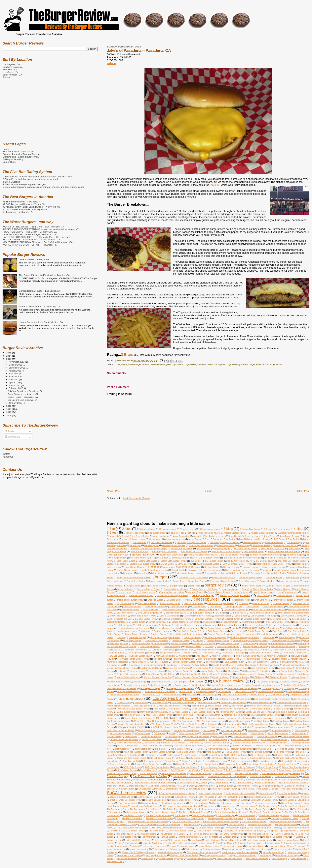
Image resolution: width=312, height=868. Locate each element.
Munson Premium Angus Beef (132, 724)
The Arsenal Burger (268, 806)
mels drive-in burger (285, 712)
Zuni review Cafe (115, 862)
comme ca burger (261, 603)
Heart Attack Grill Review (294, 653)
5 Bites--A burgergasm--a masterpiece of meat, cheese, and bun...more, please (43, 187)
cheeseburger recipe (241, 600)
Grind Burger (249, 644)
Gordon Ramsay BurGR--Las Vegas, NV (40, 291)
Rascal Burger (171, 761)
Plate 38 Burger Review (236, 752)
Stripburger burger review (174, 803)
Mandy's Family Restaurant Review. (264, 706)
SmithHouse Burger (198, 789)
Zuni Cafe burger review (257, 859)
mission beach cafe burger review (271, 718)
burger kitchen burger (289, 581)
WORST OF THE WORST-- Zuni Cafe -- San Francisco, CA (33, 227)
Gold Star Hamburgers (216, 637)
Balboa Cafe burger (252, 542)
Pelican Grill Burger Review (268, 746)
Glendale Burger (137, 637)
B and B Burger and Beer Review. (255, 539)
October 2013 (16, 365)
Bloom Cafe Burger (148, 561)
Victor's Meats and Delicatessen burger (203, 849)
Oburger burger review (121, 733)
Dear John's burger (125, 613)
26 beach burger (187, 529)
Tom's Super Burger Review (259, 840)
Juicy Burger (266, 671)
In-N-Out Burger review (290, 662)
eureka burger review (158, 622)
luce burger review (263, 699)
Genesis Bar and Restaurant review (224, 634)
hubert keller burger (159, 662)
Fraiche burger (237, 631)
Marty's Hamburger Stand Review (156, 712)
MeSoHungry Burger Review (159, 715)
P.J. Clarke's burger (218, 740)
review (170, 764)
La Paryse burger (159, 685)
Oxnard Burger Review (195, 740)
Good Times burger (132, 640)
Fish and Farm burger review (283, 625)
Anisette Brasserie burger (236, 533)
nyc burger (209, 730)
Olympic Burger (220, 737)
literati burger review (173, 695)
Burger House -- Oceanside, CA (23, 397)
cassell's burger (241, 592)
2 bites (127, 529)
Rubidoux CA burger (246, 767)
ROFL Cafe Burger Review (157, 767)
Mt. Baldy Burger (262, 721)
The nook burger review (286, 825)
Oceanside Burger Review (235, 733)
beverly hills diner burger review (202, 555)
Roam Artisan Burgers (232, 764)
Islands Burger (202, 665)
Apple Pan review (181, 536)
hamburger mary (186, 650)
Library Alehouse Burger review (125, 695)
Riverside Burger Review (207, 764)
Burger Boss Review (136, 581)
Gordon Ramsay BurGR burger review (250, 640)
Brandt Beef (178, 570)
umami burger (187, 846)
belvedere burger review (245, 549)
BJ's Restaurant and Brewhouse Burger (242, 558)
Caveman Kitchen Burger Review (172, 596)
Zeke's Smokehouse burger (200, 859)
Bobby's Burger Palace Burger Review (274, 564)
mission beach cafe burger (239, 718)
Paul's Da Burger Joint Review (156, 746)
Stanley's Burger (206, 797)
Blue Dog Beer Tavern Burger (292, 561)
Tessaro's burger (228, 806)
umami (173, 846)
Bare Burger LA (151, 545)
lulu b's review (141, 703)
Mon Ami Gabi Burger (183, 721)
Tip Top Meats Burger (250, 837)
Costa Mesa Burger (178, 607)
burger (124, 364)
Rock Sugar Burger (287, 764)
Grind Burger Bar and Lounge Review (276, 644)
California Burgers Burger (149, 589)
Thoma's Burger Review (190, 837)
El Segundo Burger (279, 619)
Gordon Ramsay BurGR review (286, 640)
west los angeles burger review (240, 852)
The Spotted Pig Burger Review (281, 831)
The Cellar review (301, 809)
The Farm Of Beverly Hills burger (266, 812)
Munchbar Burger (281, 721)
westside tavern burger (273, 852)
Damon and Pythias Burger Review (268, 610)
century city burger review (235, 595)
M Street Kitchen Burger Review (292, 703)
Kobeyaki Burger (299, 677)
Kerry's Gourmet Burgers (128, 677)
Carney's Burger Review (219, 592)
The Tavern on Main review (231, 834)
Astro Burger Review (289, 536)
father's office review (206, 625)
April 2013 (14, 382)
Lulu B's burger (124, 703)
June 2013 (14, 376)
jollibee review (250, 671)
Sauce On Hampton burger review (261, 780)
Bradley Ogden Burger (127, 570)
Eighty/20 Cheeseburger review (176, 619)
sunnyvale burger (243, 803)
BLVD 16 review (185, 564)
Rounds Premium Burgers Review (217, 767)
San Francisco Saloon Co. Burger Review (227, 777)
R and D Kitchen (283, 755)
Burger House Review (159, 581)
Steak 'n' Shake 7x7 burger (297, 797)
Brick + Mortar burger (161, 573)
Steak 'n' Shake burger (156, 800)
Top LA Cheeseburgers (128, 843)
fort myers (145, 631)
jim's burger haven (239, 668)
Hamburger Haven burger (136, 650)
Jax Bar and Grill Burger (152, 668)
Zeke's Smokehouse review (229, 859)
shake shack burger (116, 786)
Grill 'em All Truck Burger (204, 644)
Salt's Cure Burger (149, 774)
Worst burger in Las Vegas (287, 855)
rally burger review (198, 758)
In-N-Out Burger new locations (262, 662)
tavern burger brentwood (188, 806)
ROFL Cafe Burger (132, 767)
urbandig (302, 846)
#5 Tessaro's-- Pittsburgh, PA (18, 212)
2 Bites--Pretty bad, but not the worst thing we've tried (30, 179)
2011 (9, 409)
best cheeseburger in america (284, 551)
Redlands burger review (242, 761)
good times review (180, 640)
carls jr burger (124, 592)
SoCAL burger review (272, 364)
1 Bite (111, 529)
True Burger (206, 843)
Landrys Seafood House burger (225, 685)
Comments (12, 437)
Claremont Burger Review (221, 603)
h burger (209, 647)
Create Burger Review (273, 607)
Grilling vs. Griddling (13, 159)
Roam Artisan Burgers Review (260, 764)
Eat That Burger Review (146, 619)
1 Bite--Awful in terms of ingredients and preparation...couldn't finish (38, 177)
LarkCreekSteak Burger (295, 685)
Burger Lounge (133, 586)
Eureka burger (138, 622)
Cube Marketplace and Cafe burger (178, 610)
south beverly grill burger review (241, 793)
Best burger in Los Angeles (194, 552)
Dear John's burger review (150, 613)
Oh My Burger (257, 733)
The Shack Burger (157, 831)
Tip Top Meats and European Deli (220, 837)
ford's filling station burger (295, 628)
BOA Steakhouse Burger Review (238, 564)
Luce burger (245, 699)
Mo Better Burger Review (119, 721)
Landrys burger (199, 685)
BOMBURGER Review (190, 567)
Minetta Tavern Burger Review (138, 718)
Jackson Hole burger (247, 665)
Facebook (8, 457)
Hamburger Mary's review (209, 650)
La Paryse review (180, 685)
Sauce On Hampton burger (229, 780)
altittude (191, 533)
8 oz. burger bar (176, 533)
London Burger (257, 695)
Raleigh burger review (161, 758)
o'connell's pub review (258, 730)
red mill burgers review (216, 761)
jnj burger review (138, 671)
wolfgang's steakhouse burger (243, 855)
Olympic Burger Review (242, 737)
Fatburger (167, 625)
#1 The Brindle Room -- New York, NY (22, 202)
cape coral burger (230, 589)
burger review (217, 585)
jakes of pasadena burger (154, 364)
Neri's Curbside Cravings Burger (260, 724)
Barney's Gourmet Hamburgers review (149, 549)
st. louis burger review (185, 797)
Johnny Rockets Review (211, 671)
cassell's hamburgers (288, 592)
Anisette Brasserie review (263, 533)
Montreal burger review (239, 721)
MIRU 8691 (162, 718)
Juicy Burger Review (285, 671)
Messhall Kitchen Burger (235, 715)
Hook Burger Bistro (230, 659)
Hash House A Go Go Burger (256, 650)
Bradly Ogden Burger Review (154, 570)
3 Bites (127, 355)
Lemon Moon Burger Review (271, 691)
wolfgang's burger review (214, 855)
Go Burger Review (193, 637)
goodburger (198, 640)
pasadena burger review (250, 364)
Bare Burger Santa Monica (201, 545)
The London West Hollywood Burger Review (160, 825)
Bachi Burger (140, 542)
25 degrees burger (147, 529)
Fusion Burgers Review (136, 634)
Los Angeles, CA (11, 64)
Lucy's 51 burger (283, 699)
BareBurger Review (261, 545)
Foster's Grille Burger (186, 631)
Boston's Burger (212, 567)
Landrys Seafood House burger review (262, 685)
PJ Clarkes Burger (265, 749)
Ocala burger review (188, 733)
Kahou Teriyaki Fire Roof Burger (161, 674)
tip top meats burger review (276, 837)
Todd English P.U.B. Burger (138, 840)
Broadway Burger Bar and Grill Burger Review (226, 573)
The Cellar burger (281, 809)
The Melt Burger (191, 825)
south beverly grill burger (211, 793)
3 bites (117, 364)
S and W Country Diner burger (121, 774)
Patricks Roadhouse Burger (216, 743)
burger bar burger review (251, 578)
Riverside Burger (184, 764)
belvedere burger (222, 549)
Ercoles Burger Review (117, 622)
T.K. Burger (168, 806)
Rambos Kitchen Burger (261, 758)
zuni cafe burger (280, 859)
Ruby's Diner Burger (268, 767)
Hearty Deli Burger (115, 656)
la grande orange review (136, 685)
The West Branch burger (259, 834)
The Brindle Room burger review (205, 809)
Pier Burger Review (217, 749)
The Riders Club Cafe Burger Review (127, 831)
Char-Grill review (284, 596)
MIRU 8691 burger (182, 718)
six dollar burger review (272, 786)
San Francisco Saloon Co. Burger (189, 777)
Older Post (303, 491)
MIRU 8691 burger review (209, 718)
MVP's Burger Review (160, 724)
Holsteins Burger (161, 659)
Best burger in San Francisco (226, 552)
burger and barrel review (224, 578)
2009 (9, 415)
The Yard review (149, 837)
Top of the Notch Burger (153, 843)
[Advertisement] (179, 485)
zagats (180, 859)
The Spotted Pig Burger (252, 831)
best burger (294, 548)
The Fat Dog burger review (158, 815)
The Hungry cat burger (257, 818)
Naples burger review (231, 724)
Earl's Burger (241, 616)
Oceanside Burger (210, 733)
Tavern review (210, 806)
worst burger (266, 855)
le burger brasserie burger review (160, 691)
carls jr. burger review (145, 592)
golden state (269, 637)
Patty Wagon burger (278, 743)
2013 (9, 359)
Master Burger (181, 712)
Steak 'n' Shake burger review (184, 800)
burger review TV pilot (280, 586)
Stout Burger (288, 800)
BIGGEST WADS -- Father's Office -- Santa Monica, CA (31, 239)
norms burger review (281, 727)
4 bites (298, 529)
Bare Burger (135, 545)
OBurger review (143, 733)
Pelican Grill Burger (242, 746)
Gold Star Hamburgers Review (245, 637)
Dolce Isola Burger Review (143, 616)
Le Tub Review (224, 691)
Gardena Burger (158, 634)
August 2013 (15, 371)
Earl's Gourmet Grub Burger (264, 616)
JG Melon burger (200, 668)
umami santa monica (233, 846)
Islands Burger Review (223, 665)
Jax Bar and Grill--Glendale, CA (23, 400)
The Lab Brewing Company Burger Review (148, 822)
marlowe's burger (282, 709)
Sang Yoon (139, 780)
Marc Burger (159, 709)
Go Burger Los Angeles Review (165, 637)
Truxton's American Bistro (250, 843)
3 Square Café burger (250, 529)
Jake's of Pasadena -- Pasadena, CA (25, 391)
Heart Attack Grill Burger (233, 653)
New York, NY (10, 69)
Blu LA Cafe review (265, 561)
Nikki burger (216, 727)
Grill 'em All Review (179, 644)
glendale (121, 637)
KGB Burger (259, 677)
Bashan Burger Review (182, 549)
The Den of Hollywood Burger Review (228, 812)
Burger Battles (293, 578)
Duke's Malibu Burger (170, 616)
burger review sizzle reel (254, 586)
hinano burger (185, 656)
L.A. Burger (180, 682)
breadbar (267, 570)
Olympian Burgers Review (197, 737)
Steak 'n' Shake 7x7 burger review (126, 800)
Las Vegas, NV (10, 72)
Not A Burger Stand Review (186, 730)
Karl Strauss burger (285, 674)
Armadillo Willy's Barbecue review (244, 536)
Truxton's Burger (272, 843)
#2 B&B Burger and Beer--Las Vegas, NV (24, 204)
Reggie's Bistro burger (120, 764)
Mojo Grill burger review (158, 721)
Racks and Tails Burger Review (132, 758)
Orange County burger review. (124, 740)
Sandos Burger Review (261, 777)
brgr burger (128, 573)
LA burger (197, 681)
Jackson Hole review (269, 665)
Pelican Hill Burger (292, 746)
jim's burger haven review (263, 668)
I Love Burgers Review (234, 662)
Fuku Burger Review (297, 631)
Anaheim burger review (209, 533)
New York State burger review (164, 727)
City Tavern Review (147, 603)
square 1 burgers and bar (122, 797)
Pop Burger (135, 755)
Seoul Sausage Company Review (192, 783)
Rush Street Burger (213, 770)
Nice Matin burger (199, 727)
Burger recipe (194, 586)
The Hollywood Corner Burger (190, 818)
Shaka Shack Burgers (265, 783)
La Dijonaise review (288, 682)
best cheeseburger (254, 551)
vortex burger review (283, 849)
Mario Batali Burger (261, 709)
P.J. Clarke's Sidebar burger (244, 740)
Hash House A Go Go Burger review (290, 650)
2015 (9, 353)
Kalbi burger (227, 674)
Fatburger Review (183, 625)
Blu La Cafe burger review (240, 561)
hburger (152, 653)
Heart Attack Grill (210, 653)
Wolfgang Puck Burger (156, 855)
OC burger (159, 733)
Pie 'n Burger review (180, 749)
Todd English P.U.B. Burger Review (171, 840)
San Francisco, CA (12, 75)
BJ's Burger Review (210, 558)
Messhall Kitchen (212, 715)
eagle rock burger (223, 616)
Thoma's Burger (168, 837)
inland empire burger (153, 665)
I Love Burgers (213, 662)
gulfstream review (193, 647)
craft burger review (234, 607)
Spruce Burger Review (287, 793)
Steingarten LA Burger (237, 800)
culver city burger (208, 609)
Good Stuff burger (287, 637)
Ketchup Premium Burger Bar (157, 677)
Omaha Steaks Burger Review (295, 737)
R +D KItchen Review (261, 755)
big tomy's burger (295, 555)
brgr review (142, 573)
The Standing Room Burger (172, 834)
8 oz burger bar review (134, 533)
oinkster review (114, 737)
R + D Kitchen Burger (237, 755)
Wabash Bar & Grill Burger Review (138, 852)
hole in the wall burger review (250, 656)
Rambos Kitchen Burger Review (291, 758)
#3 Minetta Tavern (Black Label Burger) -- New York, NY (31, 207)
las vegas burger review (180, 688)
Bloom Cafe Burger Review (174, 561)
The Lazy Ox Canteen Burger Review (220, 822)
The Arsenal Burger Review (293, 806)
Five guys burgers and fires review (134, 628)
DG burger (221, 613)
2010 (9, 412)
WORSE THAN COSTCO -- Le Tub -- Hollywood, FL (30, 245)
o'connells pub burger (281, 730)
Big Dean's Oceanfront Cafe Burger (266, 555)
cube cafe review (150, 610)
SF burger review (220, 782)
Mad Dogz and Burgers (145, 706)
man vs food (238, 706)
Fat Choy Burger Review (147, 625)
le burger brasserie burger (129, 691)
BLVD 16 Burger (167, 564)
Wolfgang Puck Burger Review (184, 855)
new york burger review (131, 727)
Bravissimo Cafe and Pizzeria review (242, 570)
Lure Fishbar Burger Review (234, 703)
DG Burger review (238, 613)
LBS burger (289, 688)
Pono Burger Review (117, 755)
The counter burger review (163, 812)
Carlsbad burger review (171, 592)
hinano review (202, 656)
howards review (139, 662)
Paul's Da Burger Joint (128, 746)
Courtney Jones (199, 607)
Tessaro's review (247, 806)
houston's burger (279, 659)
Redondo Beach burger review (295, 761)
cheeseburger (135, 364)
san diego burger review (246, 774)
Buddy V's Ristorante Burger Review (134, 578)
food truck (274, 628)
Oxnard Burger (173, 740)
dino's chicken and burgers (262, 613)
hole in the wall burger (222, 656)
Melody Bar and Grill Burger (229, 712)
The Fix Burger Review (203, 815)
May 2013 (14, 379)
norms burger (261, 727)
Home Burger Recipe (208, 659)
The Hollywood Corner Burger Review (225, 818)
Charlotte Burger (155, 600)
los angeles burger (131, 699)
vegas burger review (116, 849)
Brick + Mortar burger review (188, 573)
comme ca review (281, 603)
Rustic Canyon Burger (265, 770)
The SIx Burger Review (208, 831)
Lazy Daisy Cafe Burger (212, 688)
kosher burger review (160, 682)
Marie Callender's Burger (203, 709)
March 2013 (15, 385)
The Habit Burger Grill (132, 818)
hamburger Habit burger (228, 647)
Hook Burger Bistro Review (255, 659)
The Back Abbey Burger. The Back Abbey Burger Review (133, 809)
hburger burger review (170, 653)
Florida (235, 628)
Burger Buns (9, 162)
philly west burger (123, 749)
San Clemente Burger (201, 774)
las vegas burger (150, 688)
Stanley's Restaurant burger (231, 797)
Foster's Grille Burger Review (213, 631)
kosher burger (140, 682)
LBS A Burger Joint (271, 688)
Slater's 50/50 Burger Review (121, 789)
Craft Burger (215, 607)
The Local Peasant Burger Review (286, 822)
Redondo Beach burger (267, 761)
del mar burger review (176, 613)
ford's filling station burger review (122, 631)
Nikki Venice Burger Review (239, 727)
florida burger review (253, 628)
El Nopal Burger (232, 619)
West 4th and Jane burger (170, 852)
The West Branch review (286, 834)
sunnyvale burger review (266, 803)
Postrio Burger (173, 755)
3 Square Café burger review (277, 529)
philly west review (143, 749)
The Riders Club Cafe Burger (296, 828)
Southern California (13, 67)
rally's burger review (237, 758)
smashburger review (176, 789)
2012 (9, 406)
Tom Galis (196, 840)
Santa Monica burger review (195, 779)
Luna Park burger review (183, 703)
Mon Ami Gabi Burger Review (211, 721)
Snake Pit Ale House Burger (255, 789)
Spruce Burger (266, 793)
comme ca (244, 603)
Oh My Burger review (278, 733)
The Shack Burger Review (181, 831)
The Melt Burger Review (214, 825)
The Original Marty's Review (208, 828)
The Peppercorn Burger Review (264, 828)
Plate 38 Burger (214, 752)
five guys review (191, 628)
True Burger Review (225, 843)
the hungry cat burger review (285, 818)
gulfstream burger (172, 647)
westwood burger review (129, 855)
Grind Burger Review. (150, 647)
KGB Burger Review (278, 677)
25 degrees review (168, 529)
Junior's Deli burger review (129, 674)
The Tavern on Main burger (202, 834)
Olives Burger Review (151, 737)
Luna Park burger (159, 703)
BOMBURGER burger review (162, 567)
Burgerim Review (125, 589)
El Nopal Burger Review (255, 619)
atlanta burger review (175, 539)
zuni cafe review (299, 859)
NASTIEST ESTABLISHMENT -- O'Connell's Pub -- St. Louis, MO (36, 237)
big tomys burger (138, 558)
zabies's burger (148, 859)
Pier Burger (199, 749)
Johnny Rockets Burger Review (182, 671)
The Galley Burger (226, 815)
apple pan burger (161, 536)
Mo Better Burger (298, 718)
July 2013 (14, 374)
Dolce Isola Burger (119, 616)
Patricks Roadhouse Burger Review (249, 743)
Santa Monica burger (160, 779)
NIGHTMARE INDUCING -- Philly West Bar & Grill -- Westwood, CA (38, 242)
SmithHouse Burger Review (224, 789)
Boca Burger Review (134, 567)
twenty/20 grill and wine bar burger (150, 846)
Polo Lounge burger (259, 752)
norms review (300, 727)
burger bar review (274, 578)
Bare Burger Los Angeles (174, 545)
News (184, 727)
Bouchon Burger (250, 567)
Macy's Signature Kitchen (118, 706)
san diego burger (223, 774)
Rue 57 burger (178, 770)
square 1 (305, 793)
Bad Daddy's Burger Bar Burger (191, 542)
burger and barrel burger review (194, 578)
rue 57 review (194, 770)
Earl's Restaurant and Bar (119, 619)
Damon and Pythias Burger (236, 610)
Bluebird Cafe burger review (143, 564)
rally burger (180, 758)
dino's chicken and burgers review (294, 613)
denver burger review (201, 613)
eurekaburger (209, 622)
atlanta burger (155, 539)
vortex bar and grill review (258, 849)
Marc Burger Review (178, 709)
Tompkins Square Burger (288, 840)
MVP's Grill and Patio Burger (187, 724)
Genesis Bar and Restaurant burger (187, 634)
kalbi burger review (245, 674)
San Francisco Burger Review (150, 776)
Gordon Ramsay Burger (218, 640)
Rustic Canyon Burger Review (292, 770)
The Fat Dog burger (133, 815)
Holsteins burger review (183, 659)
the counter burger (136, 812)
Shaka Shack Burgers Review (292, 783)
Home (209, 491)
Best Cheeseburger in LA (273, 549)
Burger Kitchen (267, 581)
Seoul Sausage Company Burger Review (154, 783)
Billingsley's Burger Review (184, 558)
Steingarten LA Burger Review (265, 800)
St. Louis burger (163, 797)
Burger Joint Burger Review (222, 581)
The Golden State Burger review (274, 815)
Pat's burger (180, 743)
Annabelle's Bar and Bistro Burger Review (130, 536)
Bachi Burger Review (162, 542)
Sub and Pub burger (199, 803)
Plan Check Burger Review (136, 752)
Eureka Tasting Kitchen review (186, 622)
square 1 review (145, 797)
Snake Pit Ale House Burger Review (289, 789)
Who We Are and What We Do (18, 151)
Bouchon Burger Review (273, 567)
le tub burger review (205, 691)
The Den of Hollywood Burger (193, 812)
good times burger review (157, 640)
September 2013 (17, 368)
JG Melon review (219, 668)
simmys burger (226, 786)
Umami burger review (209, 846)
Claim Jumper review (194, 603)
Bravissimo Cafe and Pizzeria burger (205, 570)
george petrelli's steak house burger (262, 634)
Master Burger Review (202, 712)
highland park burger (166, 656)
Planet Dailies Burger (162, 752)
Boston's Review (231, 567)
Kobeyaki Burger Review (118, 682)
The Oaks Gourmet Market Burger (132, 828)
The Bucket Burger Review (257, 809)
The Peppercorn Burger (235, 828)
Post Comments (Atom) (136, 498)
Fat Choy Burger (124, 625)
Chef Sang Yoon (262, 600)
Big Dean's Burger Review (233, 555)
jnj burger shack (156, 671)
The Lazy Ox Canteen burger (185, 822)
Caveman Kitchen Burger (141, 596)
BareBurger (243, 545)
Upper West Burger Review (281, 846)
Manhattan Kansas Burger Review (134, 709)
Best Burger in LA (139, 552)
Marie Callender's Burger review (233, 709)
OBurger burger (302, 730)
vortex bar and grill (234, 849)
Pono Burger (301, 752)
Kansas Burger (265, 674)
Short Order (188, 786)
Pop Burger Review (154, 755)
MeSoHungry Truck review (189, 715)
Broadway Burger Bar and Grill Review (269, 573)
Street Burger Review (128, 803)
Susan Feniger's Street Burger (145, 806)
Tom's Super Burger (234, 840)
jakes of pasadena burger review (181, 364)
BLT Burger (196, 561)
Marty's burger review (126, 712)
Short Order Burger (206, 786)
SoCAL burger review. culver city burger (177, 793)
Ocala (172, 733)
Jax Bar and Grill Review (177, 668)
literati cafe (192, 695)
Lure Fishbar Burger (207, 703)
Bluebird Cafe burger (116, 564)
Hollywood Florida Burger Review (134, 659)
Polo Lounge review (282, 752)
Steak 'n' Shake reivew (212, 800)
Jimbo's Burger (285, 668)
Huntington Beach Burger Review (187, 662)
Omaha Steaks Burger (267, 737)
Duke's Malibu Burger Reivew (197, 616)
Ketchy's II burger (221, 677)
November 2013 (17, 362)
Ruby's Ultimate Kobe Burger (154, 770)
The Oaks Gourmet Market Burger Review (171, 828)
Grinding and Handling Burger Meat (21, 157)
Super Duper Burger (291, 803)
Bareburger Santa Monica (286, 545)
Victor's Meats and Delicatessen (167, 849)
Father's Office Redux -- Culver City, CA (39, 306)
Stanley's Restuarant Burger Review (264, 797)
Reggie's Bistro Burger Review (149, 764)
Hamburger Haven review (163, 650)
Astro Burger (270, 536)
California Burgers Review (176, 589)
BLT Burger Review (214, 561)
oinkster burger (299, 733)
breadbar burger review (285, 570)
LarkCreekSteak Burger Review (122, 688)
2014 (9, 356)
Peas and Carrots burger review (188, 746)
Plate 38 (215, 185)
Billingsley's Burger (159, 558)
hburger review (191, 653)
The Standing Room (146, 834)
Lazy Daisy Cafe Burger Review (242, 688)
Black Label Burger (126, 561)
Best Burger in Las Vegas (165, 552)
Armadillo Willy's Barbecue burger (209, 536)
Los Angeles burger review (226, 364)
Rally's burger (217, 758)
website (111, 63)
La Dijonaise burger (266, 682)
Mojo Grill (139, 721)
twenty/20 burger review (118, 846)
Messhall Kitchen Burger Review (266, 715)
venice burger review (139, 849)
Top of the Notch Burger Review (183, 843)
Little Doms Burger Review (234, 695)
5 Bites (112, 533)
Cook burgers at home (155, 607)
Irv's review (186, 665)
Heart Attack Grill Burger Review (264, 653)
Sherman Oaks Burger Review (165, 786)
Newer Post (114, 491)
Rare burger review (152, 761)
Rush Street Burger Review (238, 770)
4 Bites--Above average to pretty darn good (25, 184)
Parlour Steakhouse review (129, 743)
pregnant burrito (216, 755)
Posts (9, 431)
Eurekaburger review (229, 622)
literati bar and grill (151, 695)
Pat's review (194, 743)
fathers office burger (231, 625)
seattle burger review (291, 780)
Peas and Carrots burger (218, 746)
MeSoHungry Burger (133, 715)
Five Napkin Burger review (215, 628)
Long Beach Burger (277, 695)
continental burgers (132, 607)
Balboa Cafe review (274, 542)
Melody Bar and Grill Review (259, 712)
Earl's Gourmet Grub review (293, 616)
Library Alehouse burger (298, 691)
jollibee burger (233, 671)
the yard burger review (127, 837)
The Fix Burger (181, 815)
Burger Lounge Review (155, 586)
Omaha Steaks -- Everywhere (34, 259)
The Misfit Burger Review (259, 825)
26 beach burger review (209, 529)
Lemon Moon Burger (244, 691)
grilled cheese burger (229, 644)
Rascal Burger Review (192, 761)
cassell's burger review (263, 592)
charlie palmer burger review (130, 600)
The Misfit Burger (236, 825)
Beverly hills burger (143, 555)
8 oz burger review (157, 533)
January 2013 (16, 403)
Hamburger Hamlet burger (283, 647)
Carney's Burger (196, 592)
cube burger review (130, 610)
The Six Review (230, 831)
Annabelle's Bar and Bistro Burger (294, 533)
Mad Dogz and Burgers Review (173, 706)
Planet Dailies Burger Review (189, 752)
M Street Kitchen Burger (261, 703)
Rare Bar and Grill (132, 761)
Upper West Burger (256, 846)
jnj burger (122, 671)
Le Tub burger (186, 691)
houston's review (299, 659)
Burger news (177, 586)
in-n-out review (133, 665)
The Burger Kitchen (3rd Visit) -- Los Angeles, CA (44, 275)
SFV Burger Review (242, 783)
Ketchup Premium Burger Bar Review (192, 677)
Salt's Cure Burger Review (174, 774)
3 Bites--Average (11, 182)
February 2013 (16, 388)
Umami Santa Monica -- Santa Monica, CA (41, 322)
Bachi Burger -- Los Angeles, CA (23, 394)
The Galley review (247, 815)
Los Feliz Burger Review (225, 699)
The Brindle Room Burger (175, 809)
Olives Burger (131, 737)
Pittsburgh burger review (241, 749)
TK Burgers (298, 837)
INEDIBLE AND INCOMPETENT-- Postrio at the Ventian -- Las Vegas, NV (41, 229)
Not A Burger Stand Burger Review (154, 730)
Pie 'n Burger (161, 749)
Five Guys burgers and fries (166, 628)
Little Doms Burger (209, 695)
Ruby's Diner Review (127, 770)
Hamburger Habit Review (255, 647)
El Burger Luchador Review (208, 619)
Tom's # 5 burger (212, 840)
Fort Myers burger (163, 631)
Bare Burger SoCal (226, 545)
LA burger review (205, 364)
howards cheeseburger (117, 662)
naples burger (211, 724)
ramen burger (113, 761)
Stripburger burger (150, 803)
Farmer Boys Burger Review (277, 622)
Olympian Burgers (173, 737)
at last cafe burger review (133, 539)
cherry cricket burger (283, 600)
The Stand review (125, 834)
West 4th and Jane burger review (202, 852)
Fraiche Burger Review (258, 631)
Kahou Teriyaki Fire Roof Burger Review (198, 674)
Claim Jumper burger (170, 603)
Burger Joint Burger (197, 581)
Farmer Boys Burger (252, 622)
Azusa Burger (195, 539)
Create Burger (253, 607)
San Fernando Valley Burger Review (281, 773)
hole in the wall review (277, 656)
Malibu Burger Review (218, 706)
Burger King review (247, 581)
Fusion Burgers (114, 634)
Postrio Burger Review (194, 755)
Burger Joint (179, 581)
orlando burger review (152, 740)
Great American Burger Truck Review (149, 644)
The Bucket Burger (233, 809)
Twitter (6, 454)
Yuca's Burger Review (127, 859)
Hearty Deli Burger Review (140, 656)
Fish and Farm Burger (255, 625)
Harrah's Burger (232, 650)
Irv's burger (172, 665)
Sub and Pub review (222, 803)
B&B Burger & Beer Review (287, 539)
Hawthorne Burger (115, 653)
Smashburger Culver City (150, 789)
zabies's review (166, 859)
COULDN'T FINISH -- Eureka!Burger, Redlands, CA (29, 234)
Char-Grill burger (264, 596)
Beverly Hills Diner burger (172, 555)
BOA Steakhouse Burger (208, 564)
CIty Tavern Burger (126, 603)
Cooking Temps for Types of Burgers (21, 154)
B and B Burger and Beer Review (220, 539)
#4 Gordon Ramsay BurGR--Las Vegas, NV (25, 209)
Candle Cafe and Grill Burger (205, 589)
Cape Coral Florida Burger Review (258, 589)
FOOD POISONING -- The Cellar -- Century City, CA (30, 232)
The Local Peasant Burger (254, 822)
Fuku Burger (278, 631)
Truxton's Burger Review (295, 843)
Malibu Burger (198, 706)
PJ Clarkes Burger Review (289, 749)
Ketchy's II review (241, 677)
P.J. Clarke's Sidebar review (274, 740)
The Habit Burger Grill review (159, 818)
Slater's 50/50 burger (297, 786)
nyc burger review (231, 730)
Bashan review (203, 549)
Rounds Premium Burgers (185, 767)
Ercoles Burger (299, 619)
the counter (116, 812)
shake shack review (138, 786)
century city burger (203, 595)
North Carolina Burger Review (121, 730)
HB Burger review (136, 653)
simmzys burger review (247, 786)
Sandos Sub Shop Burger (287, 777)
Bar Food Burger (295, 542)
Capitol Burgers (284, 589)
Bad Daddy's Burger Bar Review (225, 542)
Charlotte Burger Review (178, 600)
